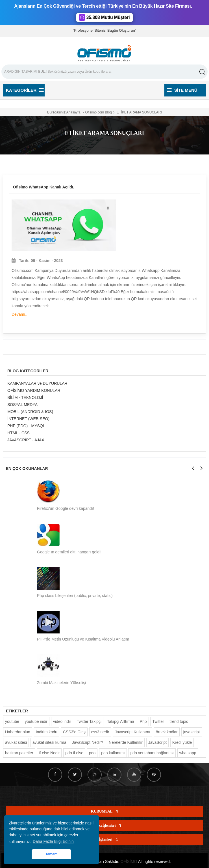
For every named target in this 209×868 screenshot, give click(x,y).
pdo (92, 753)
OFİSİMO (129, 861)
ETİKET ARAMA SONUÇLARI (139, 112)
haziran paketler (19, 753)
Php (143, 721)
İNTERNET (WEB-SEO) (28, 419)
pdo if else (74, 753)
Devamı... (20, 314)
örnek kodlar (167, 732)
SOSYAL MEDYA (22, 405)
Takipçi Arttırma (121, 721)
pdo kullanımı (113, 753)
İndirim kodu (47, 732)
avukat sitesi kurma (49, 742)
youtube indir (36, 721)
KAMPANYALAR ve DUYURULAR (37, 383)
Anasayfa (73, 112)
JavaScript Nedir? (88, 742)
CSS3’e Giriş (74, 732)
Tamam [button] (51, 854)
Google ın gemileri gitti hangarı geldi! (69, 552)
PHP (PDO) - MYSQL (26, 426)
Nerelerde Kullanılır (126, 742)
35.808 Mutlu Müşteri (104, 17)
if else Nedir (49, 753)
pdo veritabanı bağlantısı (152, 753)
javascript (192, 732)
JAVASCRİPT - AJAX (26, 440)
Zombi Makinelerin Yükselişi (61, 683)
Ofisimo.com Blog (99, 112)
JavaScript (157, 742)
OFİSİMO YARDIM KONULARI (34, 390)
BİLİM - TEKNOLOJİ (25, 398)
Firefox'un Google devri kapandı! (66, 508)
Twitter (158, 721)
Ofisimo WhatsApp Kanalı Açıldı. (44, 187)
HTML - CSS (18, 433)
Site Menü (182, 90)
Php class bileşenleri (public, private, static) (75, 596)
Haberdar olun (18, 732)
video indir (62, 721)
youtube (12, 721)
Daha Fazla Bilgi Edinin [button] (53, 841)
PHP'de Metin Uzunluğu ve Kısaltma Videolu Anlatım (83, 639)
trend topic (179, 721)
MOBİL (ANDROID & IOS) (30, 412)
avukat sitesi (16, 742)
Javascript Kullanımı (133, 732)
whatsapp (188, 753)
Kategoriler (25, 90)
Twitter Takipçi (89, 721)
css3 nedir (100, 732)
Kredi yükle (182, 742)
